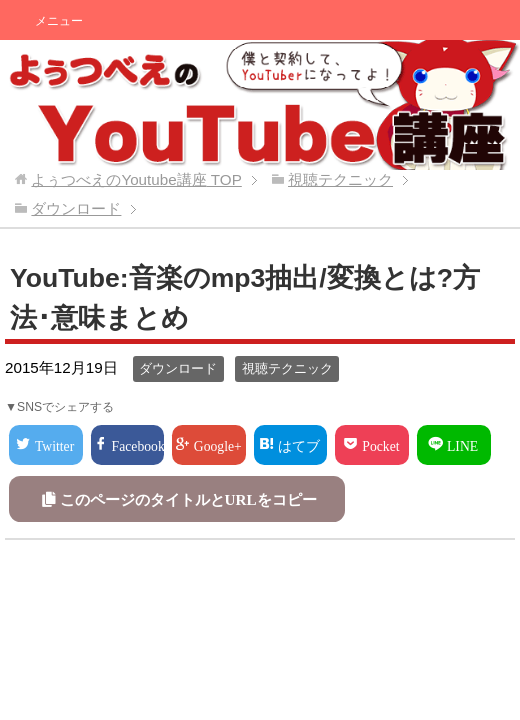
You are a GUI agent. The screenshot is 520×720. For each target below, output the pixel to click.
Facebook (138, 445)
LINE (462, 445)
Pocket (380, 445)
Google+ (218, 445)
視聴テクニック (287, 368)
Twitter (54, 445)
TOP (136, 179)
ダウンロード (178, 368)
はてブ (299, 445)
